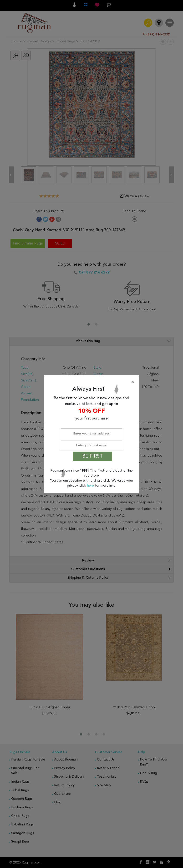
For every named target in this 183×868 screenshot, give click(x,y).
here (91, 486)
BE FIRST (92, 456)
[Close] (92, 382)
